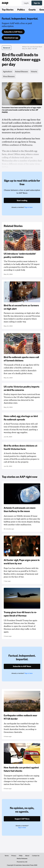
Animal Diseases (21, 71)
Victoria (34, 71)
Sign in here (29, 207)
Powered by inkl (22, 862)
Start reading (22, 200)
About (27, 856)
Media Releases (22, 858)
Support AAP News (22, 819)
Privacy (14, 856)
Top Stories (8, 10)
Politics (21, 10)
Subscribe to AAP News (13, 32)
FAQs (21, 856)
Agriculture (8, 71)
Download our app (11, 38)
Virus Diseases (9, 76)
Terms (7, 856)
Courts (32, 10)
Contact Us (36, 856)
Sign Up (37, 3)
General (7, 48)
